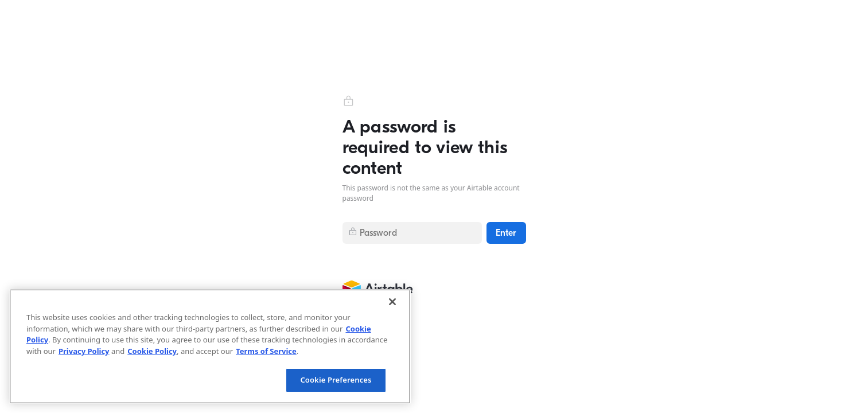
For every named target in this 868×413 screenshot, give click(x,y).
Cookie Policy (152, 351)
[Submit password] (412, 233)
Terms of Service (266, 351)
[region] (210, 346)
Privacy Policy (84, 351)
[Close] (392, 302)
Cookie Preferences (336, 380)
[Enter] (506, 233)
